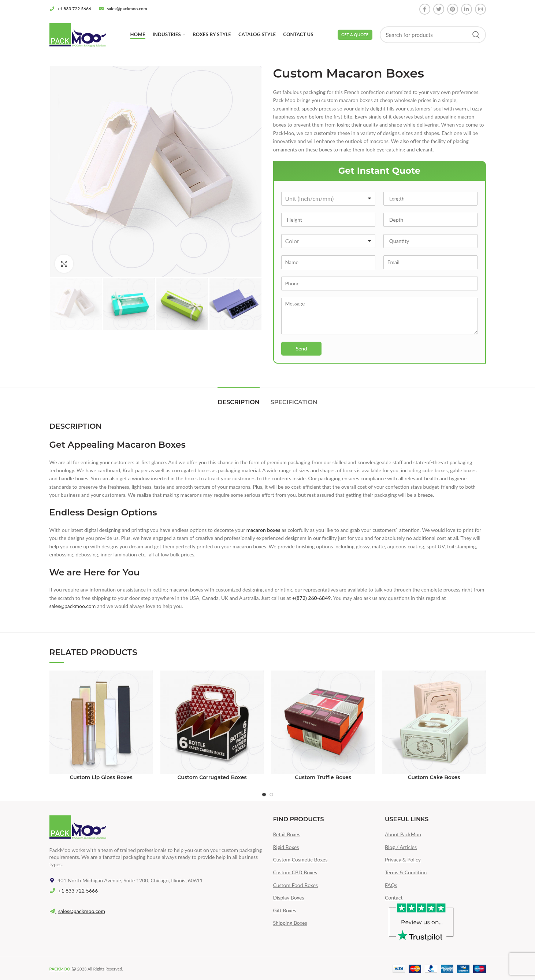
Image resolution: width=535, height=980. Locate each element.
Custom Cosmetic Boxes (300, 859)
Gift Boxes (285, 910)
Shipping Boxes (290, 923)
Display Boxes (289, 898)
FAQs (391, 885)
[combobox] (328, 199)
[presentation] (328, 369)
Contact (394, 898)
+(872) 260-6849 (312, 598)
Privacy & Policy (403, 859)
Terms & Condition (406, 872)
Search (476, 35)
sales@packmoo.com (73, 606)
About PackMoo (403, 834)
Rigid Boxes (286, 847)
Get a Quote (355, 35)
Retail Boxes (287, 834)
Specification (294, 402)
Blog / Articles (401, 847)
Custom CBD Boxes (295, 872)
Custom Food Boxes (296, 885)
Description (238, 402)
